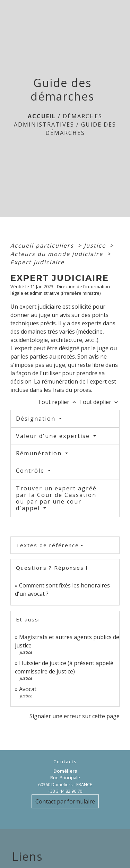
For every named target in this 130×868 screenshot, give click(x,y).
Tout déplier (99, 402)
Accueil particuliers (43, 246)
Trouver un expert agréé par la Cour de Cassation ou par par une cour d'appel (56, 498)
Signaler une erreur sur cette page (75, 716)
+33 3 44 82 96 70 (65, 791)
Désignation (37, 419)
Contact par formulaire (65, 801)
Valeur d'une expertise (54, 436)
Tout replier (58, 402)
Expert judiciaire (37, 262)
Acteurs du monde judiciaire (58, 254)
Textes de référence (47, 545)
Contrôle (31, 471)
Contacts (65, 762)
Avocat (28, 689)
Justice (96, 246)
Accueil (42, 116)
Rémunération (40, 453)
